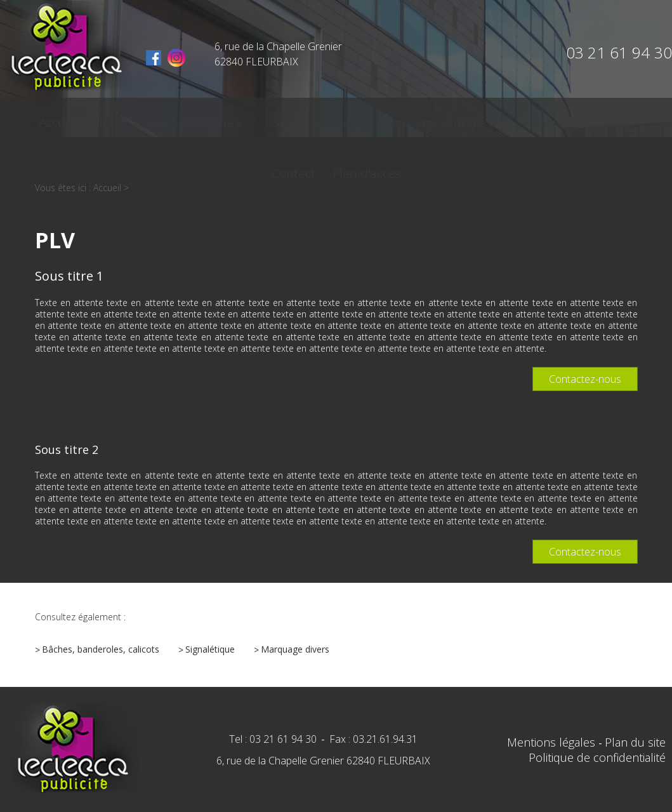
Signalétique (247, 119)
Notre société (95, 119)
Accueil (28, 119)
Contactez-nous (585, 379)
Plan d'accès (630, 119)
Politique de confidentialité (597, 757)
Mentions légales (553, 742)
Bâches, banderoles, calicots (101, 649)
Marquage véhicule (353, 119)
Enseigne (168, 119)
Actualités (500, 119)
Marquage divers (295, 649)
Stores (443, 119)
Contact (561, 119)
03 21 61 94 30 (619, 52)
